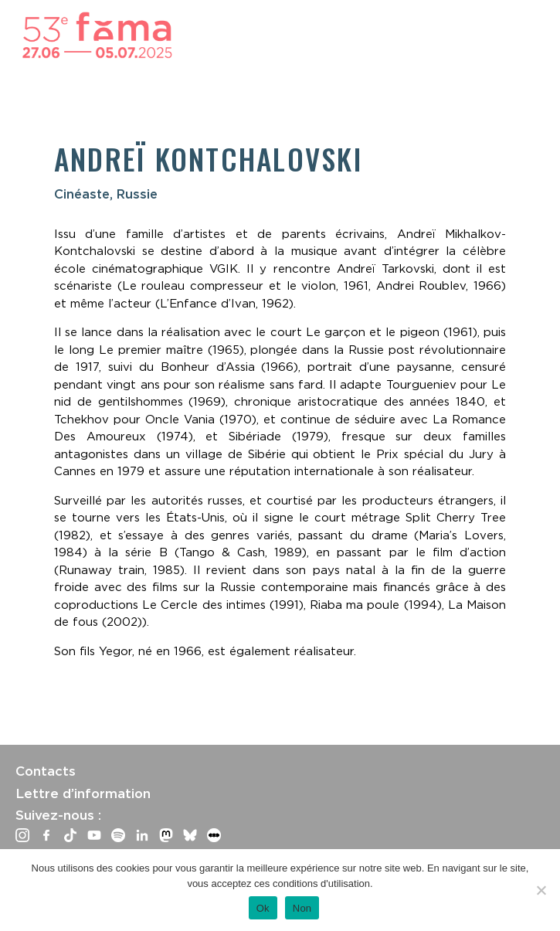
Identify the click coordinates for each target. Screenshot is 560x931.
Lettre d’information (83, 793)
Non (302, 908)
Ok (263, 908)
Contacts (46, 771)
